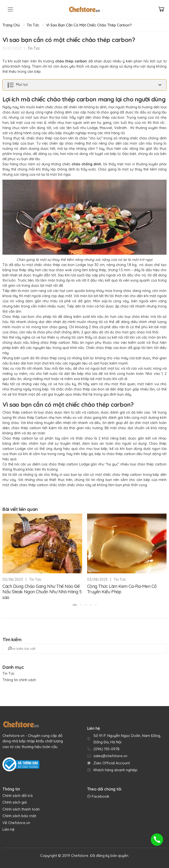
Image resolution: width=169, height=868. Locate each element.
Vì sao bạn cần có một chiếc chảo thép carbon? (89, 25)
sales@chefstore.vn (110, 756)
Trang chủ (11, 25)
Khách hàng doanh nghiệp (115, 770)
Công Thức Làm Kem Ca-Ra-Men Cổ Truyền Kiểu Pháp (122, 589)
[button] (75, 605)
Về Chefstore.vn (16, 823)
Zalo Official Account (112, 763)
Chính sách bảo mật (19, 816)
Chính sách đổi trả (18, 796)
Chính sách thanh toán (21, 809)
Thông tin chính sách (19, 680)
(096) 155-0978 (106, 749)
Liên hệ (9, 829)
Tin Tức (33, 25)
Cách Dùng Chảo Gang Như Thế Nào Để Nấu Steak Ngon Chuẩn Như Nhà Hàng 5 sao (42, 592)
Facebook (100, 796)
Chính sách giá (15, 802)
